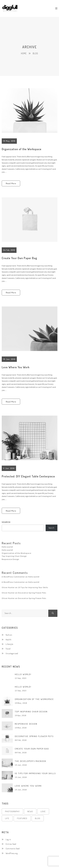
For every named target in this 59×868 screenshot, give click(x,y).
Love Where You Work (16, 367)
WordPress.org (12, 853)
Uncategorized (12, 653)
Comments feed (13, 849)
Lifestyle (9, 644)
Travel (8, 649)
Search (51, 528)
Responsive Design (10, 559)
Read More (11, 183)
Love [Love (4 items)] (43, 811)
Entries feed (11, 844)
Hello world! (7, 547)
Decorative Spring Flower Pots (32, 593)
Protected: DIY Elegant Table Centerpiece (28, 476)
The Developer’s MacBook (31, 761)
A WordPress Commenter (13, 577)
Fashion (9, 635)
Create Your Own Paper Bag (19, 258)
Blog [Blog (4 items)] (38, 818)
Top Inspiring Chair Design (14, 556)
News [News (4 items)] (30, 811)
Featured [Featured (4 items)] (22, 818)
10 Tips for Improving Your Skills (33, 587)
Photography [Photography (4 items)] (12, 811)
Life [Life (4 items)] (7, 818)
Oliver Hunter (8, 587)
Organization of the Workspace (22, 149)
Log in (8, 839)
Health (9, 640)
